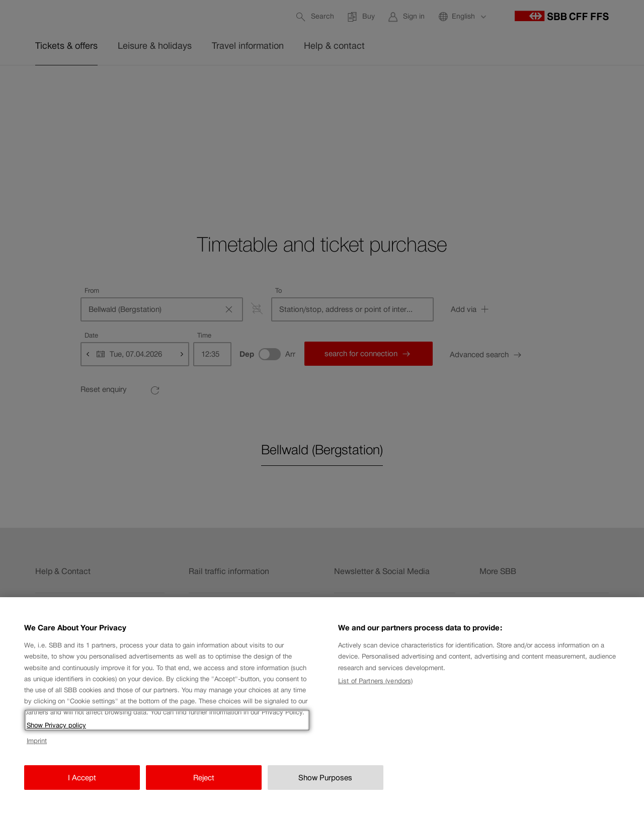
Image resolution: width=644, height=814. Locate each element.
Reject (204, 791)
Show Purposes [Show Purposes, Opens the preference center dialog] (325, 791)
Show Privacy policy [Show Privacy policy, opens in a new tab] (56, 738)
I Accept (82, 791)
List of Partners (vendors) (375, 694)
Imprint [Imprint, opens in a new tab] (37, 754)
